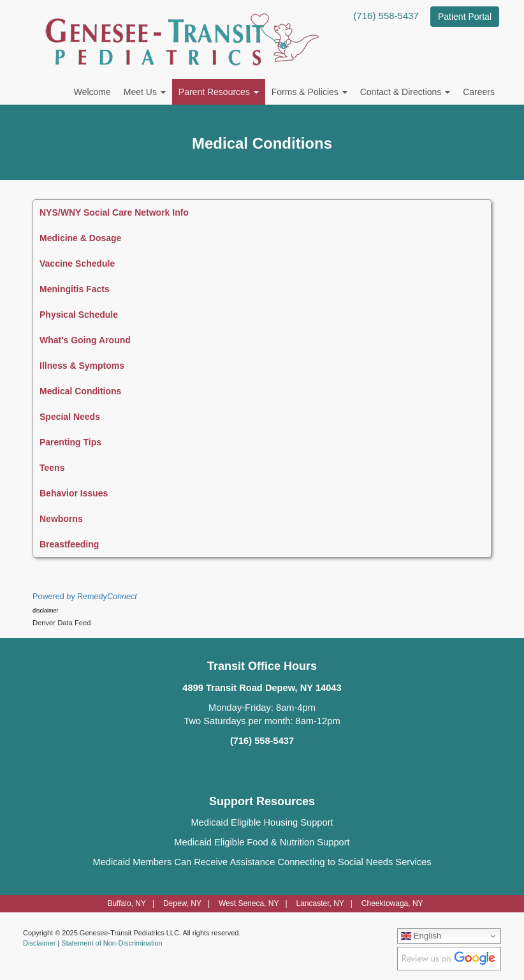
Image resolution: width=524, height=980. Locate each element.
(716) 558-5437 (386, 16)
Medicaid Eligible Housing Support (262, 822)
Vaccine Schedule (77, 264)
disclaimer (46, 611)
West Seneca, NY (249, 903)
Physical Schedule (79, 315)
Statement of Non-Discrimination (112, 943)
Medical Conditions (80, 391)
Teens (52, 468)
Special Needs (70, 417)
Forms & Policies (309, 92)
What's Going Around (85, 340)
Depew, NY (182, 903)
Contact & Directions (405, 92)
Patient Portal (465, 17)
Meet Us (145, 92)
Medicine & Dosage (80, 238)
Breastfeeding (69, 544)
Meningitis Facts (75, 289)
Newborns (61, 519)
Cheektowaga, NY (392, 903)
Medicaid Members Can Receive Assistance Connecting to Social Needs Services (262, 862)
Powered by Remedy (85, 597)
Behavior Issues (74, 493)
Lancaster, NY (320, 903)
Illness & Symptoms (82, 366)
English (421, 936)
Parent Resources (219, 92)
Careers (479, 92)
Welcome (92, 92)
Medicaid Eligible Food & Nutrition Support (262, 842)
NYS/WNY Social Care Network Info (114, 212)
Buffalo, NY (126, 903)
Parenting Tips (70, 442)
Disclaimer (39, 943)
